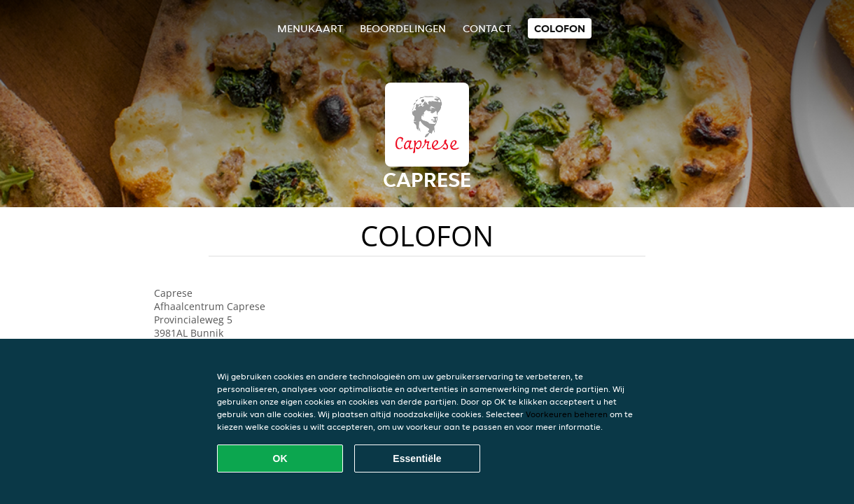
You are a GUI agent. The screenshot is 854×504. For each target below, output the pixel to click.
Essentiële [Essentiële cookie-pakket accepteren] (417, 458)
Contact (487, 28)
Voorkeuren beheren (567, 414)
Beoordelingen (403, 28)
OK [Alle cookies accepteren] (280, 458)
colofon (560, 28)
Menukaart (310, 28)
